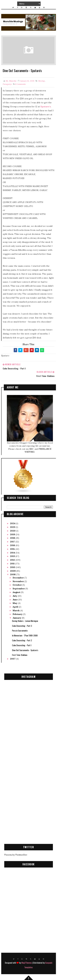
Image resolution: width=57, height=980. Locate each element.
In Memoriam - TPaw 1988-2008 (25, 635)
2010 (13, 567)
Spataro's (46, 107)
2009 (13, 571)
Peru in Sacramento (20, 631)
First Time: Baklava (20, 655)
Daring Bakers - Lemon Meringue (25, 621)
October (17, 585)
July (15, 596)
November (19, 581)
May (15, 603)
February (18, 614)
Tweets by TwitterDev (16, 855)
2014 (13, 553)
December (18, 578)
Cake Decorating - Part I (22, 645)
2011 (13, 564)
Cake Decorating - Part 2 (22, 640)
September (19, 589)
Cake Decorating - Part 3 (22, 626)
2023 (13, 527)
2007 (13, 659)
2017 (13, 542)
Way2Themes (27, 963)
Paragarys (7, 84)
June (15, 600)
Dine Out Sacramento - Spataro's (25, 650)
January (17, 618)
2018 (13, 538)
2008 (13, 575)
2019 (13, 534)
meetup (42, 81)
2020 (13, 531)
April (16, 607)
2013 (13, 556)
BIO (32, 449)
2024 (13, 523)
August (17, 592)
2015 (13, 549)
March (16, 610)
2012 (13, 560)
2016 (13, 545)
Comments (20, 84)
